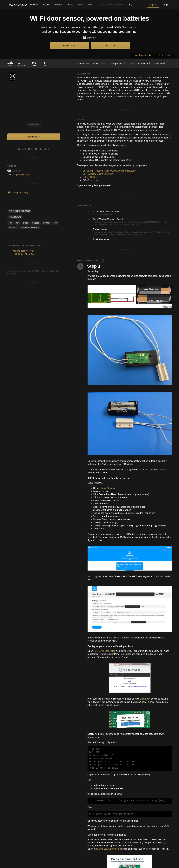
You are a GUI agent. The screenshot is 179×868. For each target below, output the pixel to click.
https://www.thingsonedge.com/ (120, 171)
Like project (111, 46)
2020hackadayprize (30, 227)
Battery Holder (90, 177)
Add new (145, 699)
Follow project (70, 46)
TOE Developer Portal (104, 651)
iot (10, 223)
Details (95, 64)
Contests (58, 5)
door (26, 223)
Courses (70, 5)
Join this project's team (19, 175)
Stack (80, 5)
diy (56, 223)
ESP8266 (47, 223)
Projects (34, 5)
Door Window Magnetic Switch (98, 174)
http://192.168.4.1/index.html (108, 849)
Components (118, 63)
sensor (36, 223)
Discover (46, 5)
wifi (18, 223)
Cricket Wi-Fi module (93, 171)
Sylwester (89, 38)
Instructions (143, 63)
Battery (13, 227)
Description (83, 64)
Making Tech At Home (24, 251)
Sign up (153, 5)
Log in (166, 5)
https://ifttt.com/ (107, 488)
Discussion (159, 63)
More (92, 5)
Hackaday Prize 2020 (12, 77)
